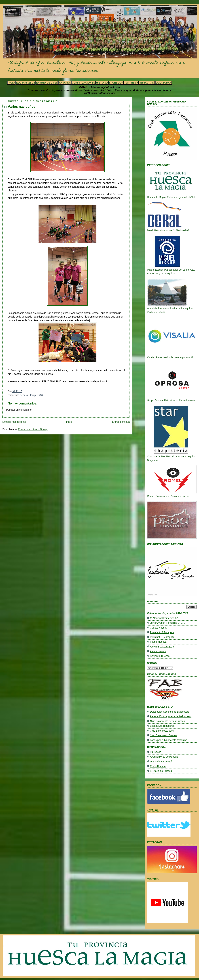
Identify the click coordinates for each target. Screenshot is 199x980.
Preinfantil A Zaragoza (162, 632)
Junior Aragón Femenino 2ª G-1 (167, 623)
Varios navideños (22, 107)
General (24, 395)
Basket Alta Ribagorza (162, 726)
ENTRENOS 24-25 (47, 83)
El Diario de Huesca (161, 771)
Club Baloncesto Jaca (162, 731)
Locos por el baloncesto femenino (169, 740)
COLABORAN (164, 83)
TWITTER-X (131, 83)
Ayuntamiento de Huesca (164, 757)
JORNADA (65, 83)
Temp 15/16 (36, 395)
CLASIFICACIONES (83, 83)
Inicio (69, 422)
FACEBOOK (116, 83)
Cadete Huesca (159, 628)
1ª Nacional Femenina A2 (164, 618)
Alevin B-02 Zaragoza (162, 647)
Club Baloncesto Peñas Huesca (167, 721)
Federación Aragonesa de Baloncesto (171, 717)
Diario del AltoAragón (162, 762)
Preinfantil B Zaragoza (162, 637)
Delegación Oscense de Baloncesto (170, 712)
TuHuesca (156, 752)
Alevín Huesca (158, 651)
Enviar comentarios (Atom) (33, 429)
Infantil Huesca (158, 642)
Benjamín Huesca (160, 656)
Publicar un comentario (19, 410)
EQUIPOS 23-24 (25, 83)
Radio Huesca (158, 766)
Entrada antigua (121, 422)
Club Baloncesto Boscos (163, 735)
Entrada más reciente (14, 422)
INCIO (11, 83)
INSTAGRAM (147, 83)
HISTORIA (102, 83)
